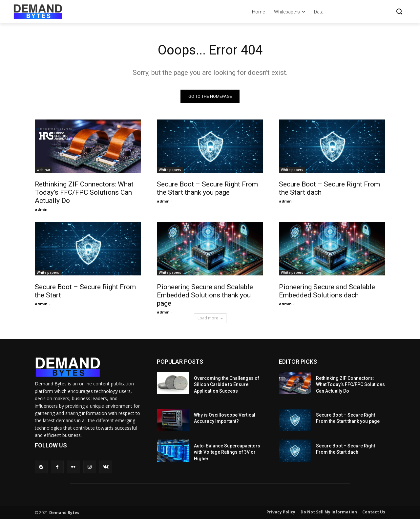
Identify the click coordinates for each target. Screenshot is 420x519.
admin (41, 209)
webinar (43, 170)
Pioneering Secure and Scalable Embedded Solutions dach (327, 291)
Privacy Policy (281, 512)
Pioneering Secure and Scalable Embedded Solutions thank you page (205, 295)
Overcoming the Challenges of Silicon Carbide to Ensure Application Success (227, 385)
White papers (170, 170)
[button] (367, 12)
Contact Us (374, 512)
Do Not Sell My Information (329, 512)
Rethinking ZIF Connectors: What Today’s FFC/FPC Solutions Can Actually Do (84, 192)
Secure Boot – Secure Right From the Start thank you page (207, 188)
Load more (210, 318)
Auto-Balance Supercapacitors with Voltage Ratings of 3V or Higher (227, 452)
